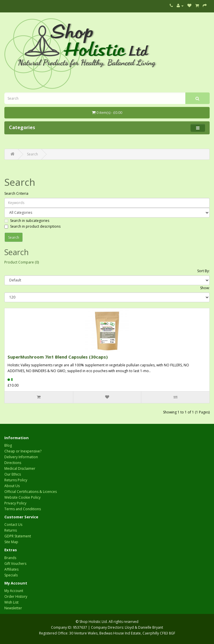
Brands (10, 558)
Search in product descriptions (32, 226)
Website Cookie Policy (22, 497)
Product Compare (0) (22, 262)
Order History (16, 596)
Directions (13, 463)
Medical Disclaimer (20, 468)
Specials (11, 575)
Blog (8, 445)
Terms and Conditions (23, 509)
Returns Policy (16, 480)
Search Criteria (16, 193)
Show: (205, 288)
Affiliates (11, 569)
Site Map (11, 542)
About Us (12, 486)
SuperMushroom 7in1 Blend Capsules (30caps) (58, 357)
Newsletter (13, 608)
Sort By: (203, 271)
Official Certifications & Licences (31, 492)
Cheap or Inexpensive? (23, 451)
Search (32, 154)
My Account (14, 591)
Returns (11, 530)
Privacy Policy (15, 503)
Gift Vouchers (15, 564)
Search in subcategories (27, 221)
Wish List (11, 602)
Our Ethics (13, 474)
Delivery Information (21, 457)
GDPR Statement (18, 536)
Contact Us (13, 525)
